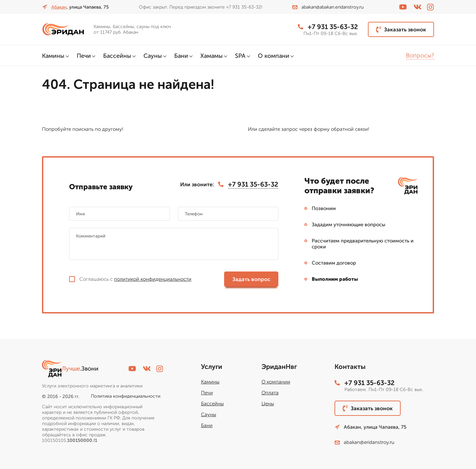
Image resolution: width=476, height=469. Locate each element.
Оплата (270, 393)
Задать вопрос (251, 279)
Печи (84, 56)
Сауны (153, 56)
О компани (274, 56)
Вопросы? (420, 55)
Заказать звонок (401, 29)
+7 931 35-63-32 (328, 27)
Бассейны (117, 56)
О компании (276, 382)
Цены (268, 404)
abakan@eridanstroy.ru (364, 442)
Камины (53, 56)
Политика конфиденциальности (126, 396)
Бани (181, 56)
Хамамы (212, 56)
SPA (240, 56)
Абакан (59, 7)
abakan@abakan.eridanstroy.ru (328, 7)
